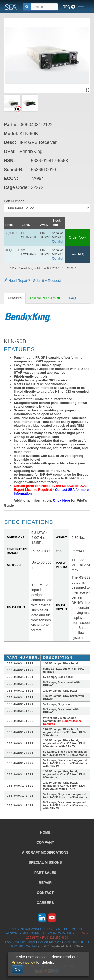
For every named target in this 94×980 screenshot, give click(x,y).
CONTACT (45, 893)
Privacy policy (23, 962)
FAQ (72, 298)
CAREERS (45, 903)
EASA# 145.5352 (50, 942)
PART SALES (45, 873)
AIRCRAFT (45, 852)
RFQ (69, 7)
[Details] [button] (57, 242)
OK (17, 969)
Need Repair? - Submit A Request (32, 281)
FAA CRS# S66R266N (20, 942)
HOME (45, 832)
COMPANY (45, 842)
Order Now (77, 237)
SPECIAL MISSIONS (45, 862)
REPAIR (45, 883)
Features (15, 298)
